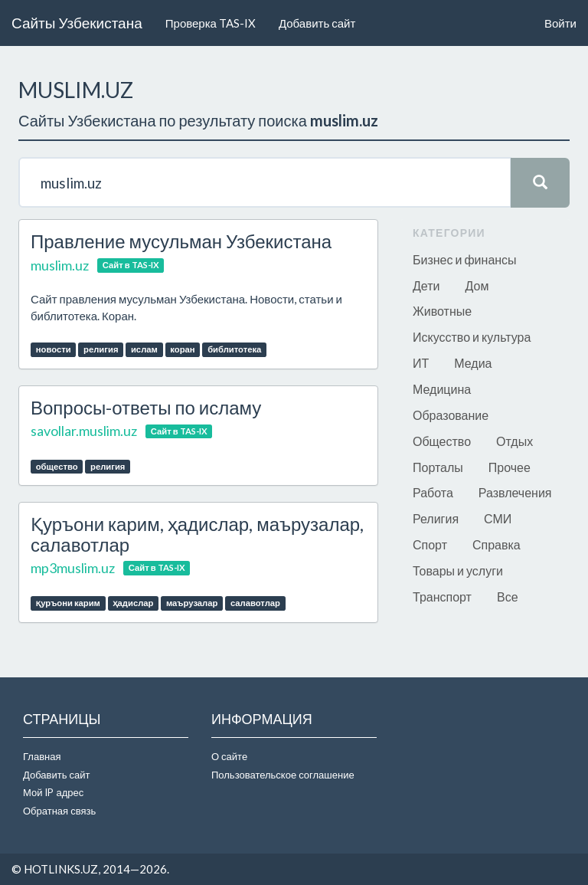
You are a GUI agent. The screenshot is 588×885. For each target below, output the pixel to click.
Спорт (430, 544)
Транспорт (442, 597)
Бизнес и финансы (465, 259)
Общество (442, 441)
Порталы (438, 467)
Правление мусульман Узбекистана (181, 241)
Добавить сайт (317, 23)
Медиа (473, 363)
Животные (442, 311)
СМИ (498, 518)
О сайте (229, 756)
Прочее (510, 467)
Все (508, 597)
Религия (436, 518)
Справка (497, 544)
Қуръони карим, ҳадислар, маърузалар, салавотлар (197, 534)
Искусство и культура (472, 337)
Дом (477, 285)
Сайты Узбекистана (77, 23)
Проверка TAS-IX (211, 23)
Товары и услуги (458, 570)
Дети (426, 285)
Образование (451, 415)
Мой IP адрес (53, 792)
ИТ (421, 363)
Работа (433, 492)
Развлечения (515, 492)
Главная (42, 756)
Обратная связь (59, 811)
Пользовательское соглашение (283, 775)
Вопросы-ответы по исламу (146, 407)
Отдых (514, 441)
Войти (560, 23)
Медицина (442, 389)
